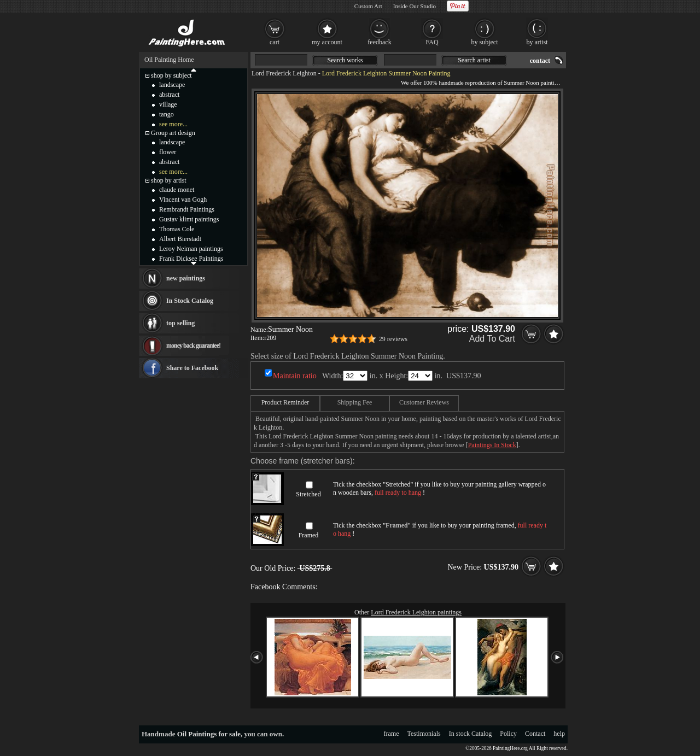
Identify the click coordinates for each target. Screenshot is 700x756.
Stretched (308, 494)
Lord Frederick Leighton (284, 73)
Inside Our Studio (415, 6)
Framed (309, 535)
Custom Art (368, 6)
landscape (172, 85)
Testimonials (424, 734)
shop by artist (169, 180)
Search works (345, 60)
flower (168, 152)
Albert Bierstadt (180, 239)
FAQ (432, 42)
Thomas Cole (177, 229)
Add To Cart (492, 339)
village (168, 104)
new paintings (186, 278)
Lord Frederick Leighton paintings (416, 612)
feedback (379, 42)
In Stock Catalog (190, 301)
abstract (169, 95)
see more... (173, 124)
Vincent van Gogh (183, 200)
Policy (508, 734)
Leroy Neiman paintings (191, 249)
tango (167, 114)
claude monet (177, 190)
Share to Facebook (192, 368)
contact (540, 61)
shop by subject (171, 75)
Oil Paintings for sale (209, 734)
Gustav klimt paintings (189, 219)
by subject (485, 42)
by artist (537, 42)
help (559, 734)
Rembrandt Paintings (187, 209)
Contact (535, 734)
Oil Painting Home (169, 60)
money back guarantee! (193, 345)
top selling (180, 323)
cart (275, 42)
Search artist (474, 60)
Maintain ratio (295, 376)
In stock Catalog (471, 734)
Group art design (173, 133)
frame (392, 734)
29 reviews (393, 339)
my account (327, 42)
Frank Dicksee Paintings (191, 259)
